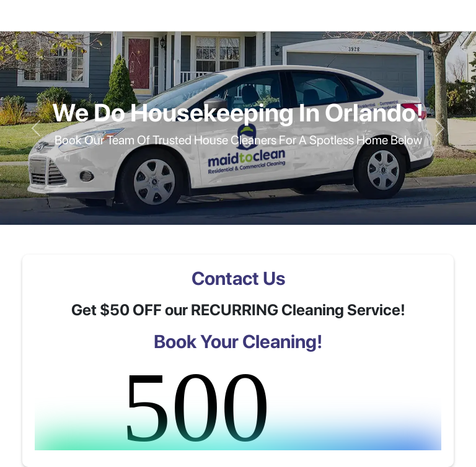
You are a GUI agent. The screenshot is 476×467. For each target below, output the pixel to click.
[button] (36, 128)
